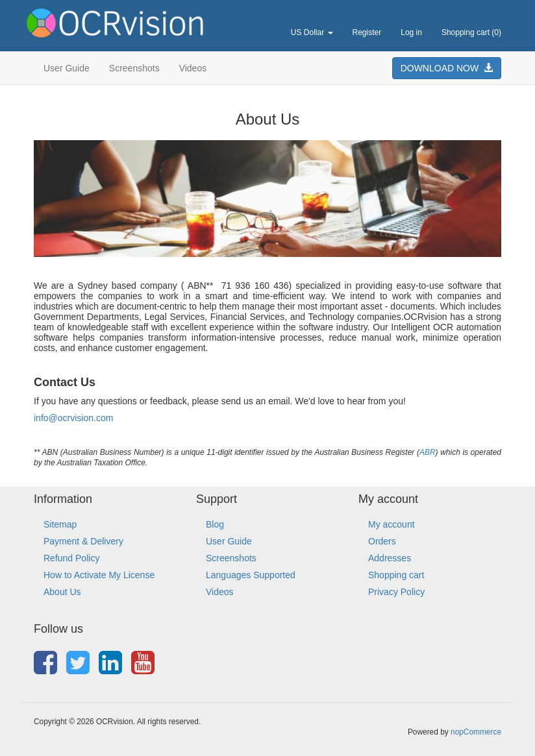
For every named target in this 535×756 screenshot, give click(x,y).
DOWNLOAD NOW (447, 68)
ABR (428, 452)
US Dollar (312, 32)
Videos (193, 68)
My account (392, 524)
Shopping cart (396, 575)
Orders (382, 541)
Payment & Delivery (83, 541)
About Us (62, 592)
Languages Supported (251, 575)
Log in (411, 32)
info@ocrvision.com (73, 418)
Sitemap (60, 524)
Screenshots (134, 68)
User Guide (67, 68)
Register (367, 32)
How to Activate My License (99, 575)
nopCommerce (476, 732)
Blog (215, 524)
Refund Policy (71, 558)
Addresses (390, 558)
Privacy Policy (396, 592)
